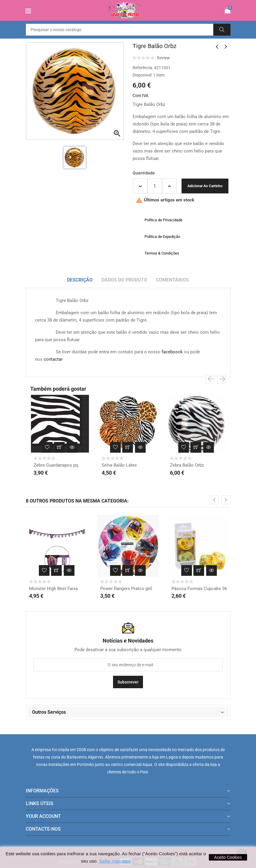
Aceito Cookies (228, 857)
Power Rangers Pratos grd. (127, 589)
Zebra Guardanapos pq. (57, 465)
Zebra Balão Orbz (187, 465)
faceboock (172, 352)
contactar (53, 359)
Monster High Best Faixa (53, 589)
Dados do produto (124, 280)
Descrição (80, 280)
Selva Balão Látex (119, 465)
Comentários (172, 280)
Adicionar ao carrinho (205, 186)
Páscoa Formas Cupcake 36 (199, 589)
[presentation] (210, 379)
